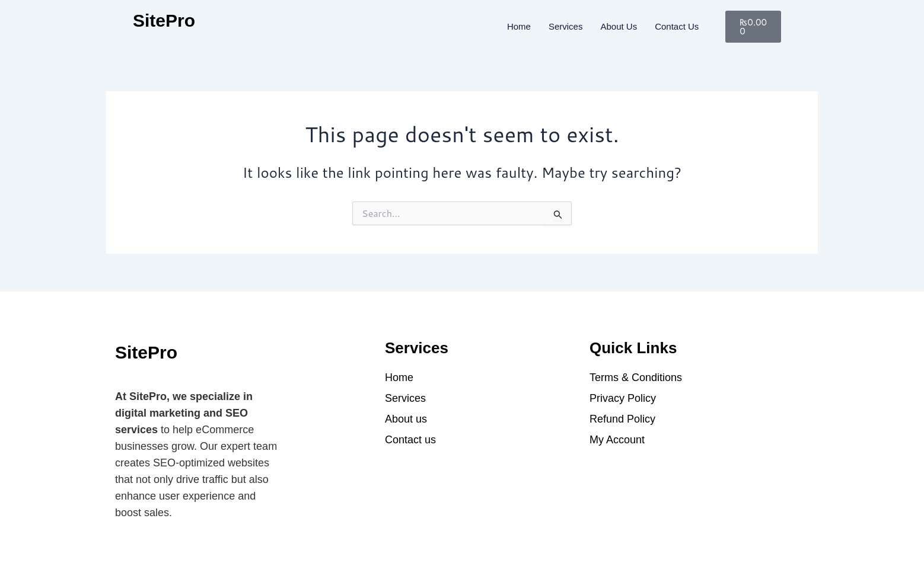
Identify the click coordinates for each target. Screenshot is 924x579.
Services (566, 26)
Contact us (677, 26)
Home (519, 26)
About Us (619, 26)
